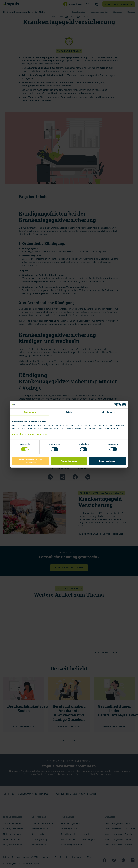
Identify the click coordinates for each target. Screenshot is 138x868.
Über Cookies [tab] (108, 412)
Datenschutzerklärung (23, 434)
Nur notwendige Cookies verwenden (31, 461)
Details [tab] (69, 412)
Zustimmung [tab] (30, 412)
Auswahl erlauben (69, 461)
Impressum (42, 434)
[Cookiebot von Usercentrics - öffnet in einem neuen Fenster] (114, 404)
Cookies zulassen (107, 461)
